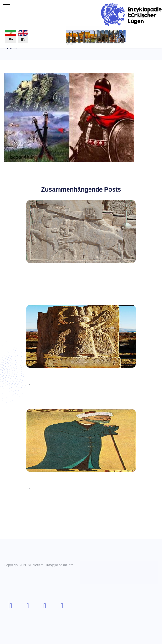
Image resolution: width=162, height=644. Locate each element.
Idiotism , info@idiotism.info (53, 565)
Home (13, 48)
